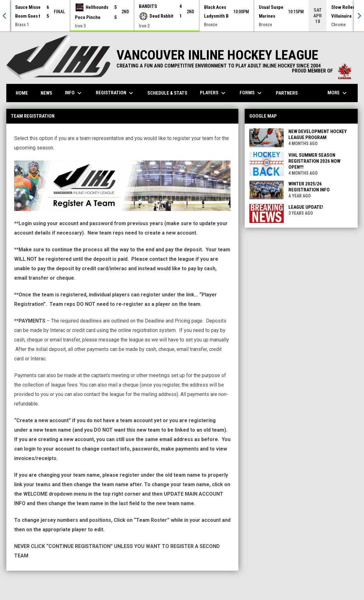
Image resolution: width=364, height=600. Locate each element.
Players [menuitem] (213, 93)
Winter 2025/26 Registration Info (309, 187)
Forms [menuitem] (251, 93)
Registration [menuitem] (115, 93)
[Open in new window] (122, 186)
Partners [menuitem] (287, 93)
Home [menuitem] (22, 93)
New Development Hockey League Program (318, 134)
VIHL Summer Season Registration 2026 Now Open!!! (314, 161)
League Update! (306, 207)
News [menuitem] (46, 93)
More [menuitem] (338, 93)
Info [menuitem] (74, 93)
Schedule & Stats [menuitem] (167, 93)
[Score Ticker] (182, 16)
